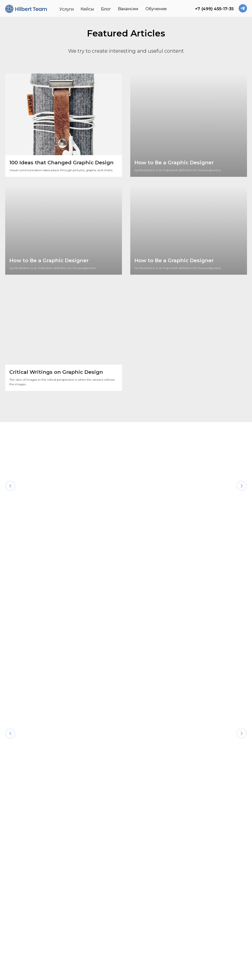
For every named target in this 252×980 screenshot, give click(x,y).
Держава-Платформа (118, 563)
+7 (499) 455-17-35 (214, 9)
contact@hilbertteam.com (220, 907)
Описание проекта (150, 828)
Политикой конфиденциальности (219, 851)
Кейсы (87, 9)
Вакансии (128, 9)
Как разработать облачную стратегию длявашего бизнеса (157, 475)
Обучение (156, 9)
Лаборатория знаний (40, 563)
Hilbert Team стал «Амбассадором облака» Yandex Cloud (213, 475)
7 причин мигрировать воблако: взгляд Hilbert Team (96, 475)
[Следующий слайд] (242, 456)
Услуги (67, 9)
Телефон (143, 793)
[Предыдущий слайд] (10, 456)
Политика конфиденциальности (107, 941)
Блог (106, 9)
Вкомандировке (190, 563)
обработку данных (205, 854)
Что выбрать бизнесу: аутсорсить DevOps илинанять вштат (36, 475)
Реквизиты (28, 941)
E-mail (141, 776)
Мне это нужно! (153, 852)
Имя (139, 759)
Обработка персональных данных (205, 941)
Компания (144, 810)
